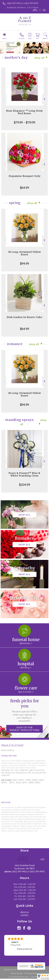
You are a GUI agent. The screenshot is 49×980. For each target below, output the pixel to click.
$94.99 (24, 263)
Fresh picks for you (25, 710)
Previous (4, 99)
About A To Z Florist (12, 745)
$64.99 (24, 188)
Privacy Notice (32, 973)
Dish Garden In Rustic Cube (25, 317)
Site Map (35, 977)
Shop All (39, 58)
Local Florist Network (19, 977)
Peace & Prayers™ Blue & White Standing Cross (24, 474)
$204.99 (25, 485)
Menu (4, 38)
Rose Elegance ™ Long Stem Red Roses (24, 112)
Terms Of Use (17, 973)
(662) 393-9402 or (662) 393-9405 (23, 3)
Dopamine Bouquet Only (25, 176)
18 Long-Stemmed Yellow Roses (25, 253)
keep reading (8, 750)
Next (45, 99)
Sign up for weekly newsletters (24, 729)
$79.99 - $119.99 (25, 122)
